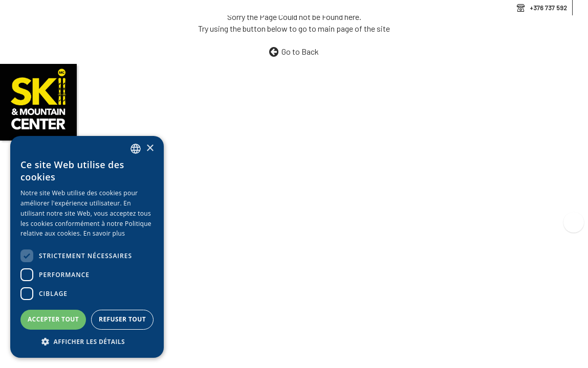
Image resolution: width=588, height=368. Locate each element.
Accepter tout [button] (53, 319)
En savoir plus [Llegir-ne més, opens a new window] (104, 233)
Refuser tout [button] (122, 319)
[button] (87, 342)
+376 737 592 (548, 8)
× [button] (150, 148)
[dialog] (87, 247)
